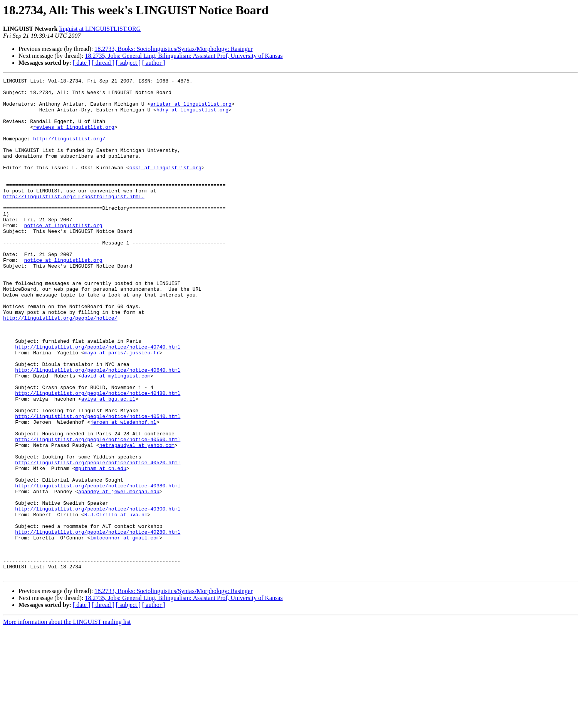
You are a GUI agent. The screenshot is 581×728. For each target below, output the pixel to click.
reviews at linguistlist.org (74, 137)
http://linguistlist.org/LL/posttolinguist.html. (74, 221)
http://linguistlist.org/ (69, 151)
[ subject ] (128, 63)
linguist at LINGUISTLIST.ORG (100, 29)
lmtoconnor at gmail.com (125, 630)
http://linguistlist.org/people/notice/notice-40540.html (98, 484)
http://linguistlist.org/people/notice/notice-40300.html (98, 595)
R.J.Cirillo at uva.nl (116, 602)
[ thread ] (103, 63)
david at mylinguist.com (116, 436)
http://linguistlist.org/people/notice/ (60, 366)
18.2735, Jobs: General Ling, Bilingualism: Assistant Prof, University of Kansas (184, 56)
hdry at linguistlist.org (192, 116)
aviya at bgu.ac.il (108, 463)
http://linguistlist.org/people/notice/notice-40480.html (98, 457)
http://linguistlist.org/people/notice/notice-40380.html (98, 568)
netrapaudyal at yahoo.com (137, 519)
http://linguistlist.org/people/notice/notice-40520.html (98, 540)
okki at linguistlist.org (165, 186)
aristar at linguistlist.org (191, 110)
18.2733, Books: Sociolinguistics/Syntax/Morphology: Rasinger (173, 49)
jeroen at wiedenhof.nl (123, 491)
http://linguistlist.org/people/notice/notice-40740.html (98, 401)
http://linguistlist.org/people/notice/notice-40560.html (98, 512)
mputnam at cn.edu (101, 547)
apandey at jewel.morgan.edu (119, 575)
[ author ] (154, 63)
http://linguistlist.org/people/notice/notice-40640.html (98, 429)
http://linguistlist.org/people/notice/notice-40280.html (98, 623)
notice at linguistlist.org (63, 255)
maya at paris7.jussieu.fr (122, 408)
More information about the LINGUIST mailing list (67, 721)
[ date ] (81, 63)
